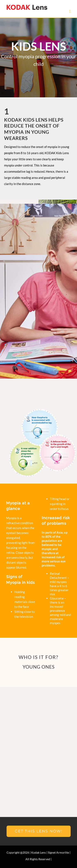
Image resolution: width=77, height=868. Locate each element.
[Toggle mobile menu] (70, 11)
